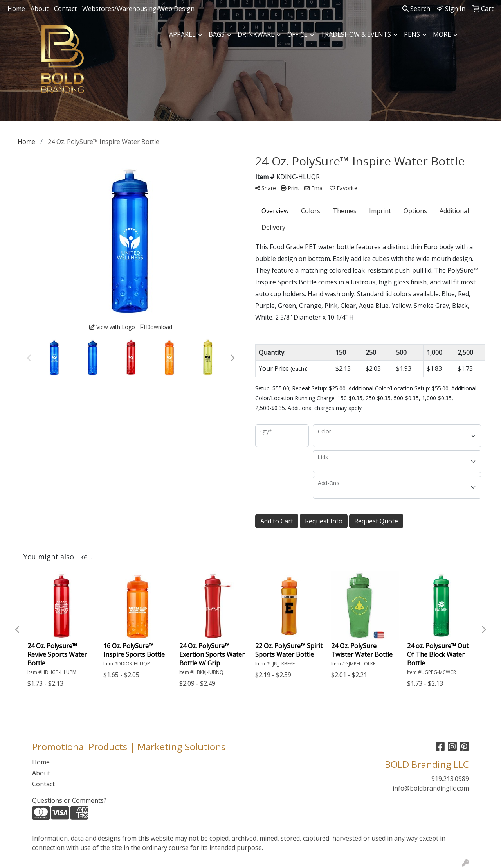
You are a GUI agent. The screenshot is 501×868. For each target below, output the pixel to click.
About (40, 9)
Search (416, 9)
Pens (412, 34)
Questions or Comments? (69, 800)
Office (297, 34)
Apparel (182, 34)
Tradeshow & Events (356, 34)
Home (16, 9)
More (442, 34)
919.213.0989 (450, 779)
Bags (217, 34)
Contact (65, 9)
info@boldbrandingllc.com (431, 788)
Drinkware (256, 34)
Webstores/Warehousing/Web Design (138, 9)
